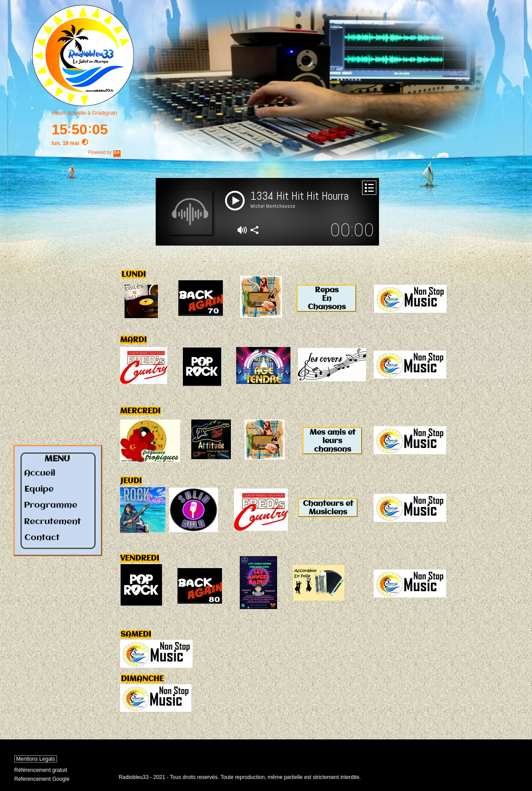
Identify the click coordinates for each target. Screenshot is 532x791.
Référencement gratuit (41, 770)
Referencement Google (42, 779)
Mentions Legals (36, 759)
